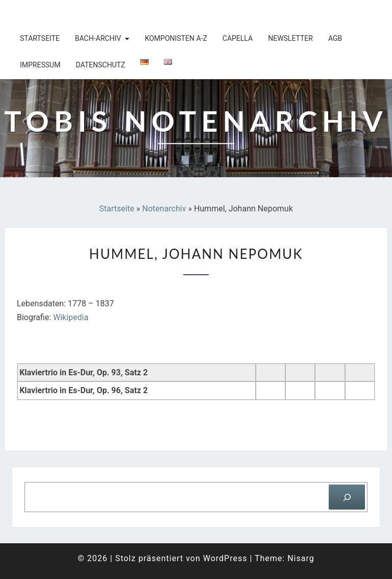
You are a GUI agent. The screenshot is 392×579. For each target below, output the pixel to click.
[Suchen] (347, 497)
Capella (238, 38)
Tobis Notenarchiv (71, 13)
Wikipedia (71, 317)
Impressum (40, 65)
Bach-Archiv (98, 38)
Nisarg (301, 558)
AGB (335, 38)
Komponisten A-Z (176, 38)
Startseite (40, 38)
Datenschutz (100, 65)
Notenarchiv (164, 209)
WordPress (225, 558)
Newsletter (290, 38)
